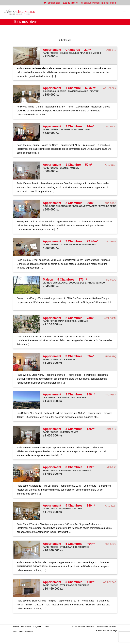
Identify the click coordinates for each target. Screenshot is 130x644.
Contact (47, 627)
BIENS (16, 627)
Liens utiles (26, 627)
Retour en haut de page (107, 630)
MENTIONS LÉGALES (23, 631)
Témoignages (54, 3)
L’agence (37, 627)
